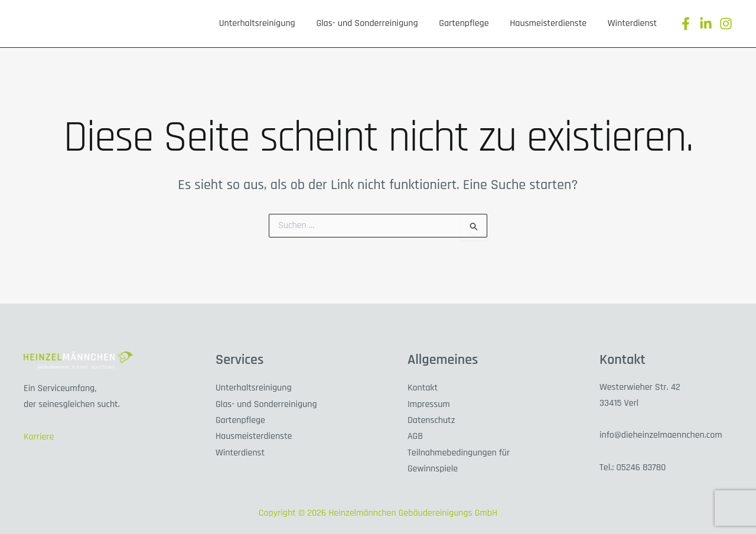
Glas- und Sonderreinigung (412, 23)
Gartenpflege (496, 23)
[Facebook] (686, 24)
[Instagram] (726, 24)
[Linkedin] (706, 24)
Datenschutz (431, 419)
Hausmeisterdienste (568, 23)
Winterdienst (639, 23)
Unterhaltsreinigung (315, 23)
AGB (415, 434)
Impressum (429, 403)
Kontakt (423, 387)
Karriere (39, 436)
